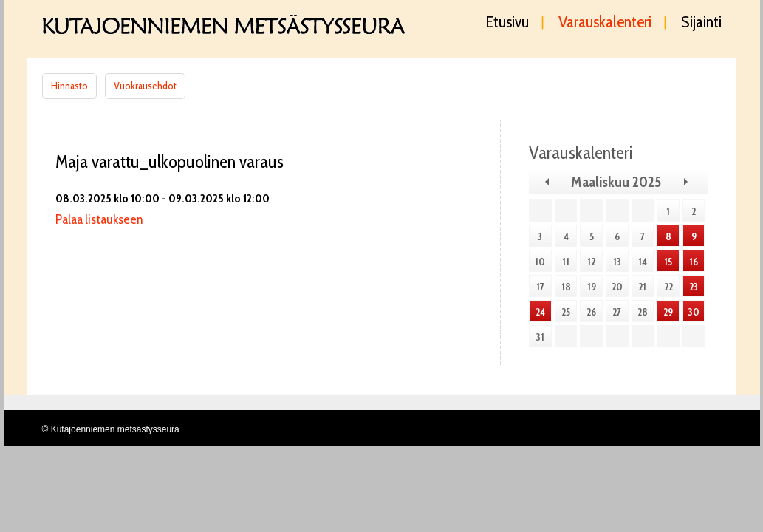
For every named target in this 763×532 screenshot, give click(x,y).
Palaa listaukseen (99, 219)
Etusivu (507, 23)
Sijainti (701, 23)
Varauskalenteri (605, 23)
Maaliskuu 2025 (616, 182)
